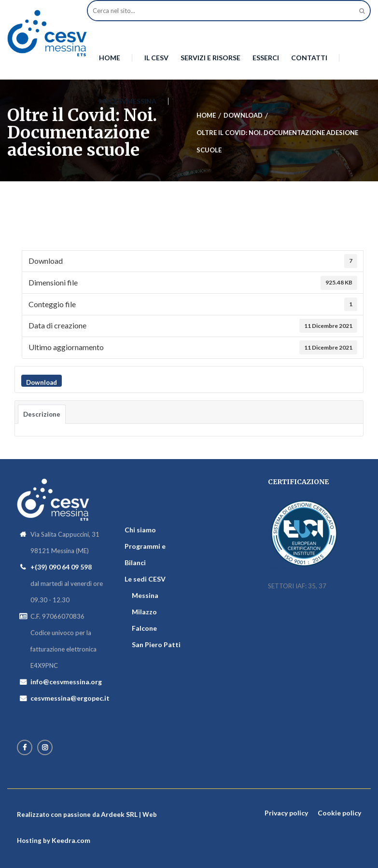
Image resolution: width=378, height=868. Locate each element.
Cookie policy (339, 813)
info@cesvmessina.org (66, 682)
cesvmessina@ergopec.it (70, 698)
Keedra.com (71, 840)
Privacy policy (286, 813)
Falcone (144, 628)
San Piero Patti (156, 644)
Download (42, 382)
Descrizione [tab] (42, 414)
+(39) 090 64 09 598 (61, 567)
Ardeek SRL (119, 814)
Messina (145, 595)
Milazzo (144, 612)
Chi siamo (140, 530)
